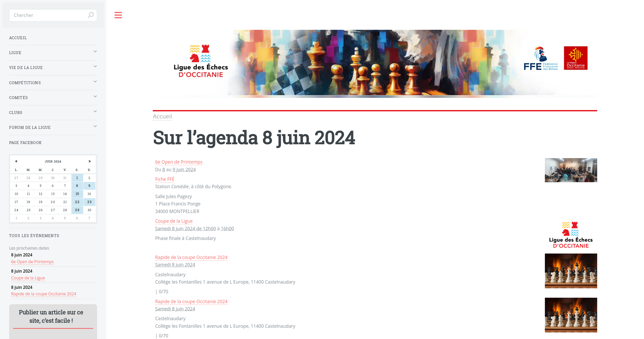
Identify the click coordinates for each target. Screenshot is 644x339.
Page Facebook (26, 143)
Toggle (118, 15)
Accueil (162, 116)
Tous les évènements (34, 236)
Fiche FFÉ (165, 179)
